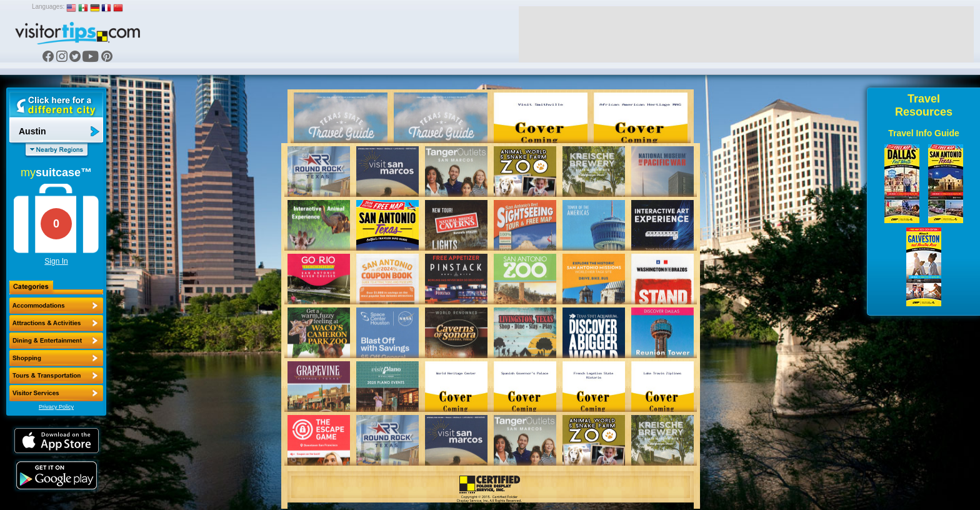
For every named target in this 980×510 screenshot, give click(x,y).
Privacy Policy (56, 407)
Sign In (56, 261)
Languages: (48, 7)
